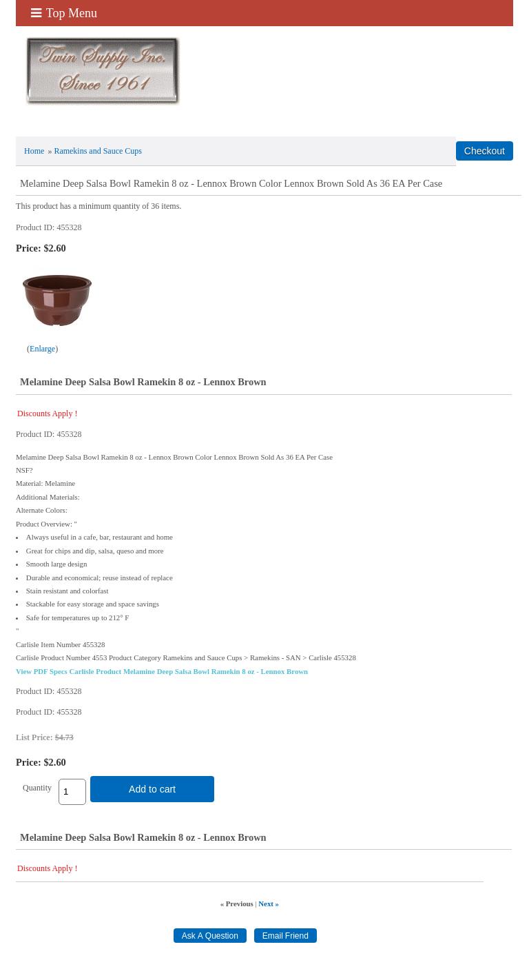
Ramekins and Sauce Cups (98, 151)
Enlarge (42, 349)
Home (34, 151)
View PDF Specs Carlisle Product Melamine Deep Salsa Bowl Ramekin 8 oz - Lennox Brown (162, 671)
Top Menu (64, 13)
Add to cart (152, 789)
